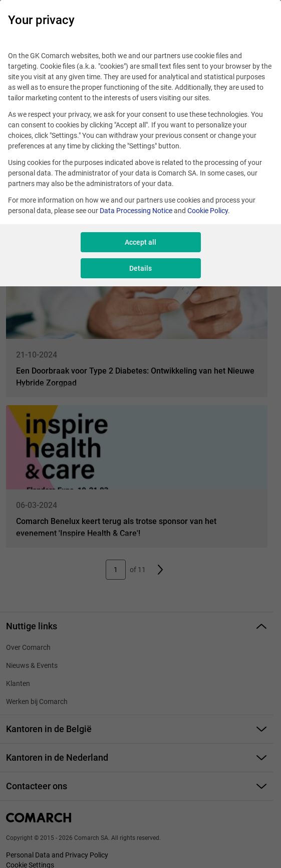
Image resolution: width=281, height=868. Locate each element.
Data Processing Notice (136, 211)
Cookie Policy (208, 211)
